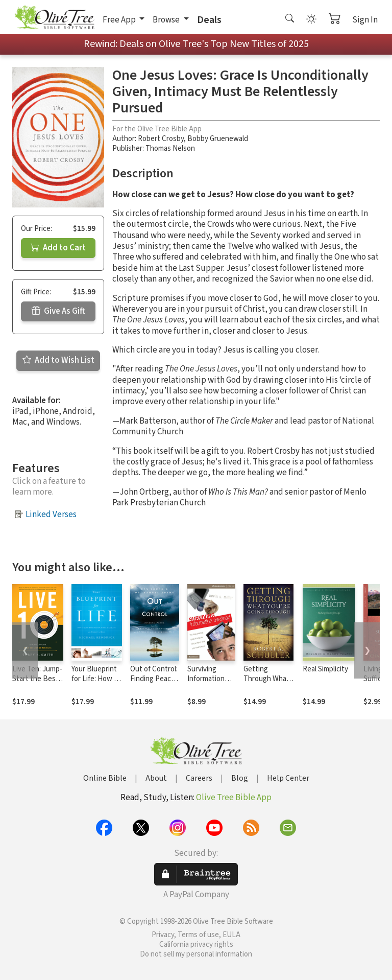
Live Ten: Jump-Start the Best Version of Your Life (37, 684)
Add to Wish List (58, 360)
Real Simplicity (325, 669)
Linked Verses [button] (51, 515)
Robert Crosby (161, 139)
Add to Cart (58, 248)
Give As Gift (58, 311)
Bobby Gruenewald (218, 139)
